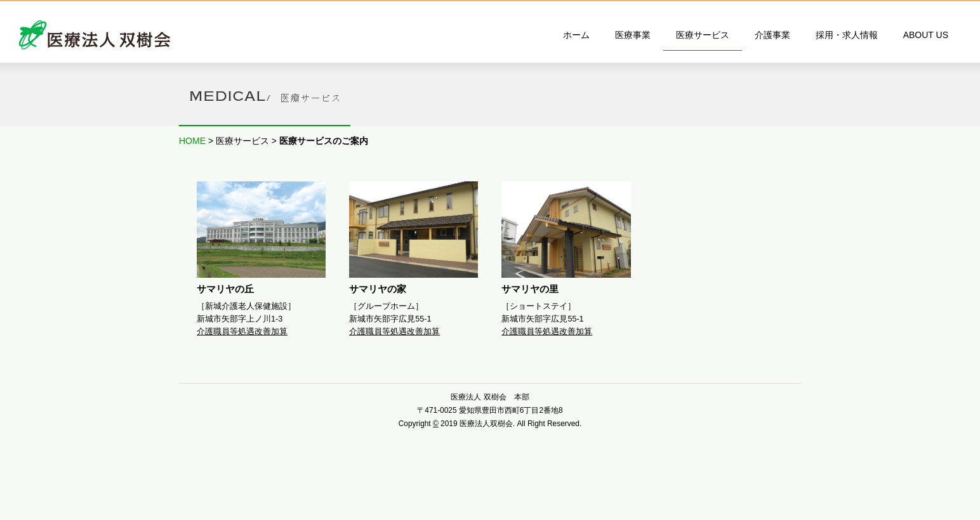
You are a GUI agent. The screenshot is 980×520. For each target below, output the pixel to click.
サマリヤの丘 (225, 289)
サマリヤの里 (530, 289)
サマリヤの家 (378, 289)
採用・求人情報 (847, 35)
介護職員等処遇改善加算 (242, 332)
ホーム (576, 35)
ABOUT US (926, 35)
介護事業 (772, 35)
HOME (192, 141)
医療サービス (703, 35)
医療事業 (633, 35)
